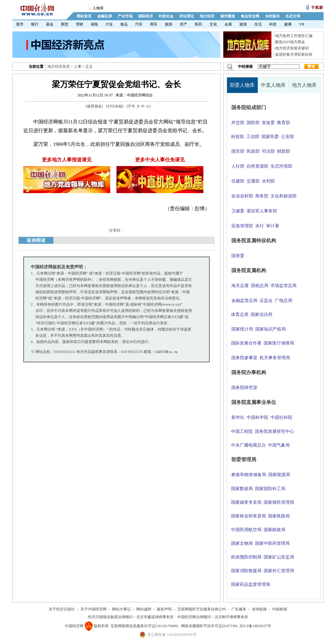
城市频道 (228, 16)
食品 (124, 24)
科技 (273, 24)
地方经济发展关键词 (292, 48)
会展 (228, 24)
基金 (50, 24)
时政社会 (166, 16)
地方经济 (207, 16)
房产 (184, 24)
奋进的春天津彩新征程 (294, 54)
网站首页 (84, 16)
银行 (35, 24)
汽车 (139, 24)
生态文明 (293, 16)
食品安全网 (250, 16)
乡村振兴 (272, 16)
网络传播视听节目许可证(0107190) (209, 626)
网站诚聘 (144, 609)
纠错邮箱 (280, 609)
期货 (65, 24)
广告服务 (239, 609)
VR (302, 24)
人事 (78, 67)
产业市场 (125, 16)
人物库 (98, 8)
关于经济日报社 (62, 609)
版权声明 (164, 609)
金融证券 (105, 16)
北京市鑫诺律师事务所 (155, 617)
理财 (79, 24)
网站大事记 (121, 609)
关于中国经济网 (93, 609)
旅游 (243, 24)
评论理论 (187, 16)
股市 (20, 24)
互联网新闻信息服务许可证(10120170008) (144, 626)
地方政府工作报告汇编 (294, 36)
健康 (288, 24)
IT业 (109, 24)
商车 (154, 24)
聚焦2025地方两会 (290, 42)
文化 (213, 24)
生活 (258, 24)
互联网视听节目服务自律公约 (202, 609)
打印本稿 (115, 106)
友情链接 (259, 609)
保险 (94, 24)
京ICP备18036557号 (255, 626)
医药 (198, 24)
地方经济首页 (59, 67)
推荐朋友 (94, 106)
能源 (169, 24)
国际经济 (146, 16)
